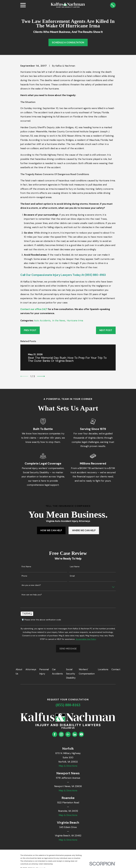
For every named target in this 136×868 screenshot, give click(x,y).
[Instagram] (61, 734)
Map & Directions (68, 766)
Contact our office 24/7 (34, 309)
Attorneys (31, 669)
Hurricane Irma (75, 321)
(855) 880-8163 (68, 705)
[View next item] (41, 376)
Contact (116, 669)
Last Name (75, 567)
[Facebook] (55, 734)
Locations (103, 669)
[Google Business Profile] (68, 734)
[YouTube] (81, 734)
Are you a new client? (31, 585)
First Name (26, 567)
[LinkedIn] (75, 734)
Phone (24, 576)
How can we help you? (32, 595)
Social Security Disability (71, 674)
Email (72, 576)
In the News (59, 321)
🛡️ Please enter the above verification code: (41, 620)
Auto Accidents (42, 321)
